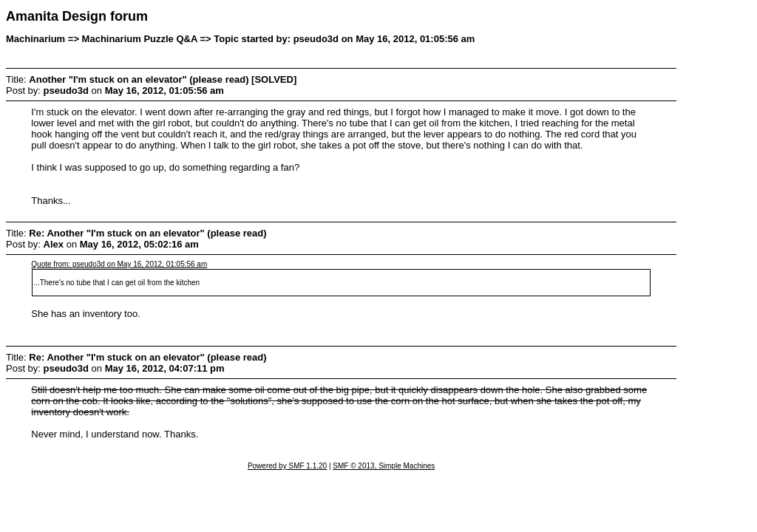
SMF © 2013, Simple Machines (384, 466)
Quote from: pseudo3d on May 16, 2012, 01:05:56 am (119, 264)
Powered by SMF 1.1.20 (287, 466)
